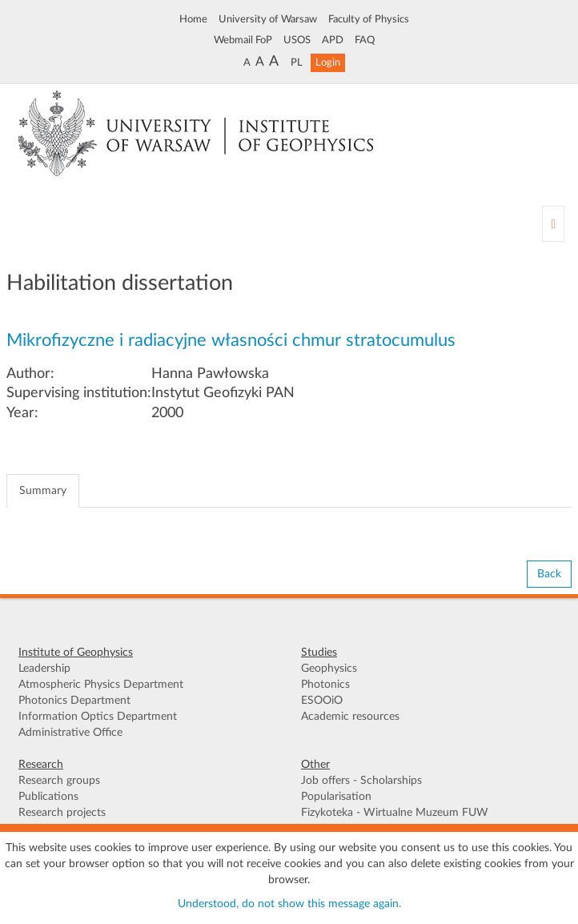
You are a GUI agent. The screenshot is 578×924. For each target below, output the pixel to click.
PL (297, 62)
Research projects (62, 813)
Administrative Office (70, 733)
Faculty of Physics (369, 19)
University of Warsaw (268, 19)
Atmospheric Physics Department (101, 685)
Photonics (325, 685)
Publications (48, 797)
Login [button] (328, 62)
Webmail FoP (243, 40)
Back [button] (549, 574)
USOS (297, 40)
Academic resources (350, 717)
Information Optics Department (98, 717)
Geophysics (329, 669)
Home (193, 19)
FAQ (365, 40)
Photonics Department (74, 701)
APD (333, 40)
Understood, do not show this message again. (289, 904)
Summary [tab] (43, 491)
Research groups (59, 781)
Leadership (44, 669)
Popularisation (336, 797)
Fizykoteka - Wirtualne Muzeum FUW (395, 813)
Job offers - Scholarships (361, 781)
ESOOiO (322, 701)
